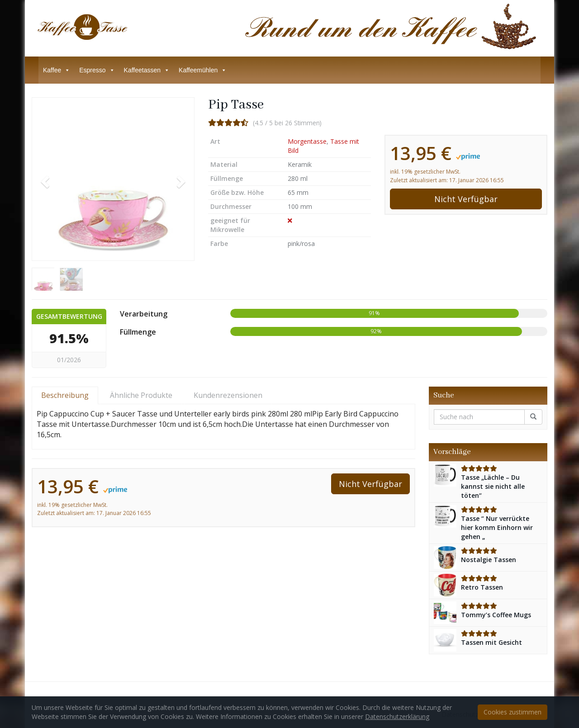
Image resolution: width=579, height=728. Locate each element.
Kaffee (57, 70)
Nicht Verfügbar (466, 199)
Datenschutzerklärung (397, 716)
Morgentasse (307, 141)
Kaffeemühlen (203, 70)
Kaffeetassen (147, 70)
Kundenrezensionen (228, 395)
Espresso (97, 70)
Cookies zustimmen (513, 712)
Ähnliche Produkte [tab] (141, 395)
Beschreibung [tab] (65, 395)
